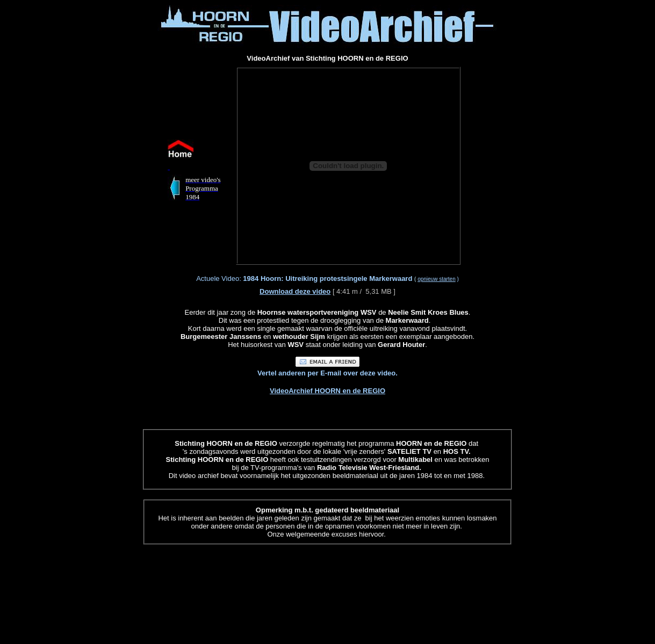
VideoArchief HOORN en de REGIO (327, 391)
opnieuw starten (437, 279)
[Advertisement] (81, 165)
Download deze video (295, 291)
